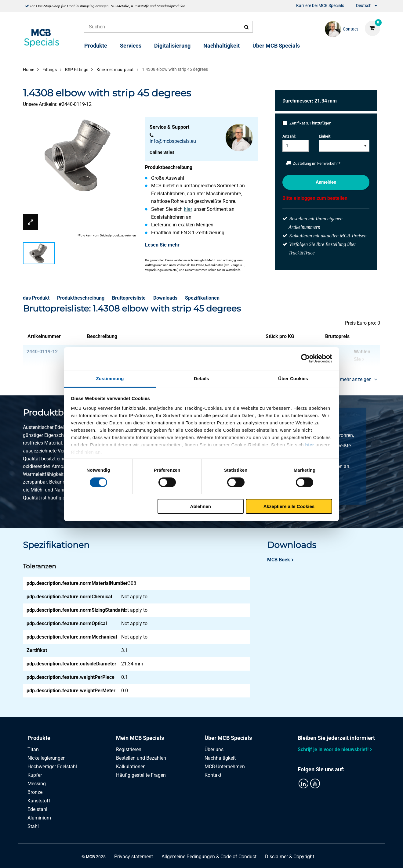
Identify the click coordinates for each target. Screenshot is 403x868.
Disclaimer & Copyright (290, 857)
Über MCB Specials (276, 46)
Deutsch (364, 5)
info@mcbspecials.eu (173, 141)
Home (29, 70)
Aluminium (39, 818)
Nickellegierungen (47, 758)
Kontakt (213, 775)
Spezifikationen (202, 298)
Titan (33, 749)
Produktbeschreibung (81, 298)
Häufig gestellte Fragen (141, 775)
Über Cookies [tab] (293, 378)
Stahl (33, 826)
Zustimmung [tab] (110, 378)
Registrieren (129, 749)
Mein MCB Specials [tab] (140, 738)
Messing (37, 784)
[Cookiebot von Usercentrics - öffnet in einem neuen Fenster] (305, 358)
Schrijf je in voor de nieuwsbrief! (333, 749)
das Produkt (36, 298)
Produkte (96, 46)
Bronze (35, 792)
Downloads (165, 298)
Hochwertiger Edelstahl (52, 767)
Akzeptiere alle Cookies (289, 506)
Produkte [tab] (39, 738)
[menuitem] (289, 6)
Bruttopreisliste (129, 298)
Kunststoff (39, 801)
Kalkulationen (131, 767)
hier (310, 444)
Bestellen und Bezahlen (141, 758)
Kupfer (35, 775)
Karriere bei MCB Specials (320, 5)
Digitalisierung (172, 46)
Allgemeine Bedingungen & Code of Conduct (209, 857)
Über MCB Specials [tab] (228, 738)
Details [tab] (201, 378)
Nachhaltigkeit (221, 46)
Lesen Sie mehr (162, 245)
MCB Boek (279, 560)
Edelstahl (37, 809)
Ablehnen (201, 506)
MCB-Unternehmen (225, 767)
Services (131, 46)
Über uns (214, 749)
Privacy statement (134, 857)
